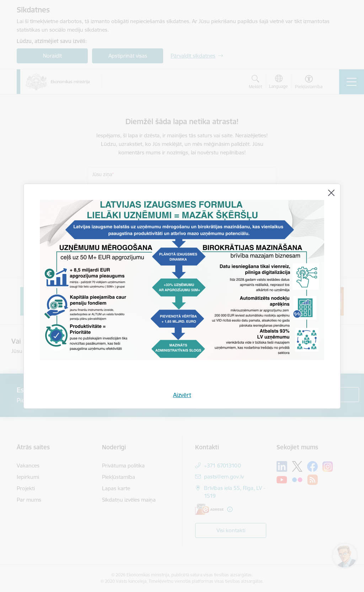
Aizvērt (182, 395)
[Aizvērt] (331, 193)
